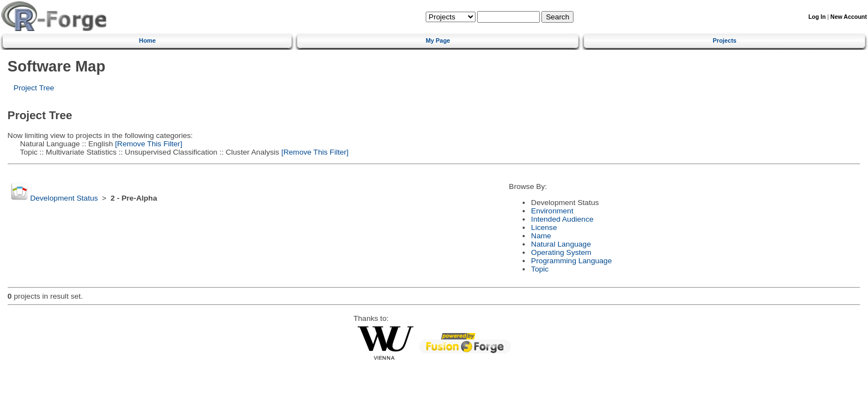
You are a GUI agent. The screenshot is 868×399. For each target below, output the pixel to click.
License (544, 227)
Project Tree (34, 88)
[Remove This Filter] (148, 144)
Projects (724, 40)
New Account (849, 17)
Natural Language (561, 244)
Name (541, 236)
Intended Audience (562, 219)
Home (147, 40)
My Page (438, 40)
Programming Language (571, 261)
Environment (552, 211)
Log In (817, 17)
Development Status (64, 198)
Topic (540, 269)
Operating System (561, 252)
